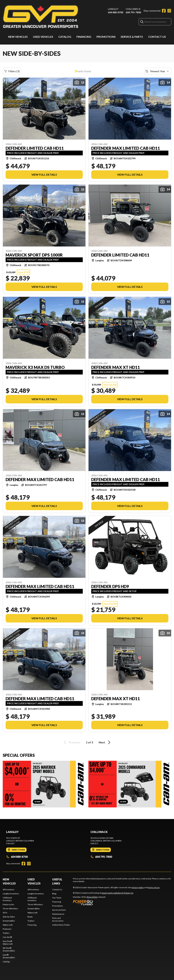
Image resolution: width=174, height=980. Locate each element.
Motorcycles (8, 904)
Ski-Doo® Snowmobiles (9, 949)
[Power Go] (103, 902)
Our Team (57, 898)
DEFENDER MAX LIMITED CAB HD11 (126, 148)
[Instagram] (169, 11)
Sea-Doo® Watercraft (8, 943)
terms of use (154, 887)
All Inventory (8, 889)
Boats (30, 917)
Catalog (65, 37)
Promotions (106, 37)
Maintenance (58, 914)
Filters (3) (12, 71)
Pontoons (7, 929)
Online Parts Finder (61, 925)
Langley (113, 9)
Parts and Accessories (58, 919)
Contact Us (157, 37)
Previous (71, 742)
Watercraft (8, 925)
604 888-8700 (115, 12)
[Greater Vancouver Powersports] (41, 16)
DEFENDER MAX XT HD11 (116, 367)
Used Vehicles (43, 37)
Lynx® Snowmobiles (9, 956)
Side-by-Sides (9, 917)
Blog (54, 894)
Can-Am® (7, 937)
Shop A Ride (92, 897)
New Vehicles (18, 37)
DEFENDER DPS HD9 (110, 586)
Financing (84, 37)
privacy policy (138, 887)
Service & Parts (132, 37)
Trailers (6, 933)
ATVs (5, 913)
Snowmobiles (9, 921)
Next (105, 742)
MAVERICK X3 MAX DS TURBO (35, 367)
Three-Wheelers (10, 909)
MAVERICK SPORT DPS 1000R (34, 255)
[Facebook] (164, 11)
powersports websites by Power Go (117, 893)
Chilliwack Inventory (7, 899)
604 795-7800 (133, 12)
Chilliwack (133, 9)
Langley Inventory (11, 894)
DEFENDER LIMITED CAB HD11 (35, 148)
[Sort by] (158, 71)
